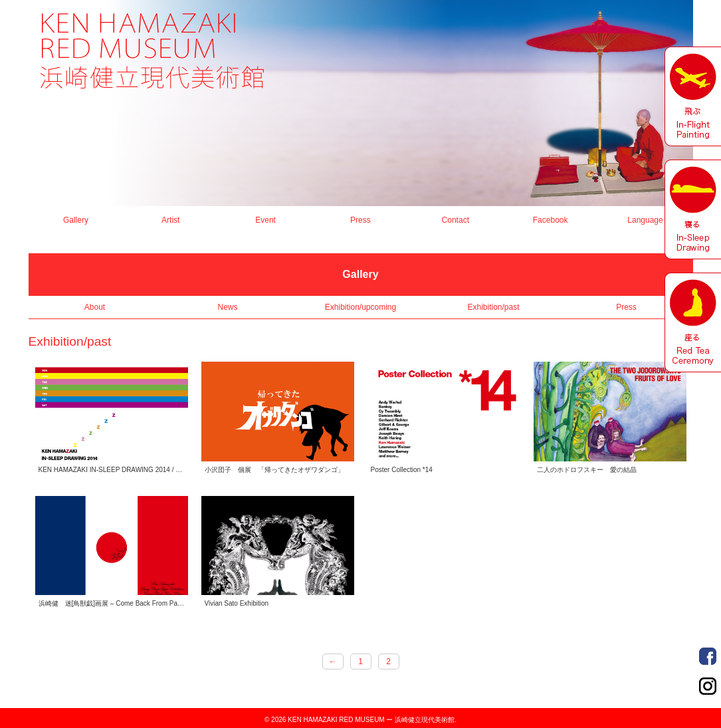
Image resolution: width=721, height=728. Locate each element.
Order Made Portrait (708, 656)
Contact (456, 220)
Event (265, 220)
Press (360, 220)
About (95, 307)
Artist (170, 220)
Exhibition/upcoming (360, 307)
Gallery (76, 220)
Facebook (551, 220)
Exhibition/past (493, 307)
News (227, 307)
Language (645, 220)
